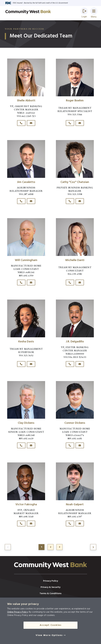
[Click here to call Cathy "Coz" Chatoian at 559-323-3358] (70, 201)
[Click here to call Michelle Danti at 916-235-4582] (70, 283)
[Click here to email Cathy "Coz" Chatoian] (80, 201)
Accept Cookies (51, 625)
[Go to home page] (28, 12)
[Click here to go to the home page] (51, 568)
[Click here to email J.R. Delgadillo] (80, 364)
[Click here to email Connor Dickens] (80, 445)
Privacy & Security (51, 587)
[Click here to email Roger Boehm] (80, 123)
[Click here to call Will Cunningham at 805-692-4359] (21, 283)
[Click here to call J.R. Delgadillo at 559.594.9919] (70, 364)
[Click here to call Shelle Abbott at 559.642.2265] (21, 123)
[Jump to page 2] (93, 547)
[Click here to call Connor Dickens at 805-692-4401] (70, 445)
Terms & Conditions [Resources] (51, 594)
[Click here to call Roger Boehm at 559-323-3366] (70, 123)
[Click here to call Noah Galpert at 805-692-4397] (70, 524)
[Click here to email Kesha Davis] (31, 364)
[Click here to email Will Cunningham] (31, 283)
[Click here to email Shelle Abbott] (31, 123)
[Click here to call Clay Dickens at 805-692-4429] (21, 445)
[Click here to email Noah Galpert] (80, 524)
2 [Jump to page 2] (51, 547)
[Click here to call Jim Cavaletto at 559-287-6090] (21, 201)
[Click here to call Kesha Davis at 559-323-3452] (21, 364)
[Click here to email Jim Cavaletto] (31, 201)
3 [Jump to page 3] (59, 547)
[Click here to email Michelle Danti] (80, 283)
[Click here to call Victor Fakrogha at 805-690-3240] (21, 524)
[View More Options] (51, 635)
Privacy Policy (51, 581)
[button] (84, 11)
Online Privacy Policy (18, 612)
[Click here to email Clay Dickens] (31, 445)
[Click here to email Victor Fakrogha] (31, 524)
